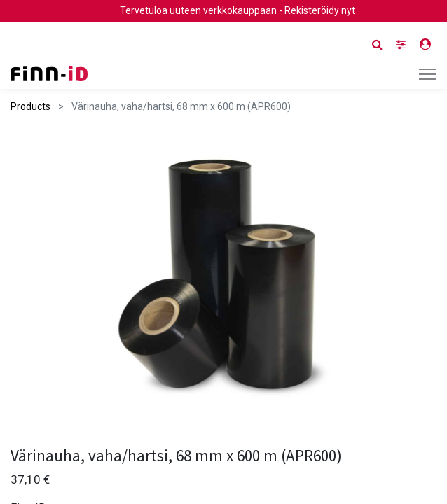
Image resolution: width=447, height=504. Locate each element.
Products (30, 106)
